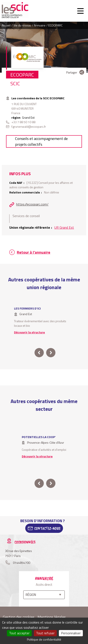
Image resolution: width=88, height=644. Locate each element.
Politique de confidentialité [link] (44, 639)
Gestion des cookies (19, 617)
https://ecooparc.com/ (32, 204)
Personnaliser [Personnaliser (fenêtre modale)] (71, 633)
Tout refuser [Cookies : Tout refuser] (45, 633)
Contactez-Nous (47, 528)
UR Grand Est (64, 227)
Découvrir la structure (29, 332)
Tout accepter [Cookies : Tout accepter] (19, 633)
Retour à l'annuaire (34, 252)
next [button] (51, 353)
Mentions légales (52, 617)
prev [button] (39, 353)
